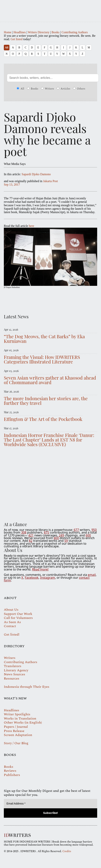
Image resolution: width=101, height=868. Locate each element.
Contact (10, 626)
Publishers (12, 775)
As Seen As (12, 622)
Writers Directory (39, 32)
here (32, 226)
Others (79, 89)
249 (61, 535)
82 (31, 541)
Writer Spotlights (17, 714)
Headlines (20, 32)
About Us (11, 610)
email (92, 575)
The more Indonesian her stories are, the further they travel (46, 401)
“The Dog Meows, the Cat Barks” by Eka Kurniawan (44, 339)
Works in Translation (20, 718)
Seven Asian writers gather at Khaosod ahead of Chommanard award (50, 380)
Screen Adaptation (18, 735)
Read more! (40, 569)
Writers (48, 89)
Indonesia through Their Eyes (27, 687)
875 (46, 532)
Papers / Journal (16, 727)
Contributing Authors (75, 32)
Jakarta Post (50, 181)
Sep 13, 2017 (12, 185)
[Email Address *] (50, 804)
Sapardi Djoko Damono (36, 174)
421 (31, 535)
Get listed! (12, 634)
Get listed (17, 39)
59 (66, 541)
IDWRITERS (50, 8)
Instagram (48, 578)
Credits (67, 851)
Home (8, 32)
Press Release (14, 731)
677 (76, 530)
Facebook (32, 578)
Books (55, 32)
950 (94, 530)
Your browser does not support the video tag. (50, 483)
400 (56, 538)
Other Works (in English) (23, 723)
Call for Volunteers (18, 618)
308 (24, 532)
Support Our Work (18, 614)
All (7, 48)
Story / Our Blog (16, 743)
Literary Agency (16, 670)
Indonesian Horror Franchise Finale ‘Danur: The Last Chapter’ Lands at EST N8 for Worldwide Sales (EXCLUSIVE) (49, 440)
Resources (11, 679)
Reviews (10, 771)
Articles (63, 89)
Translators (13, 666)
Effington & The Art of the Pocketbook (43, 419)
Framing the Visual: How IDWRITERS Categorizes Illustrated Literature (42, 359)
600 (88, 535)
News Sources (14, 674)
